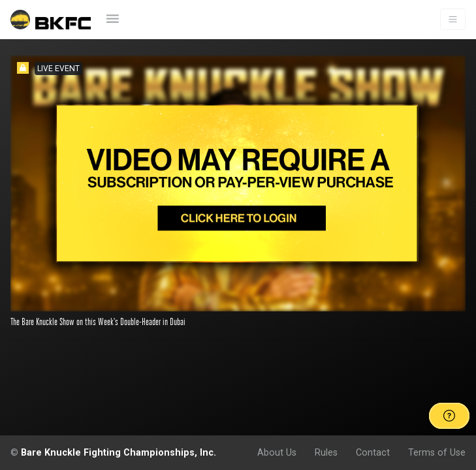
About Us (277, 452)
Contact (373, 452)
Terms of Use (437, 452)
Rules (326, 452)
